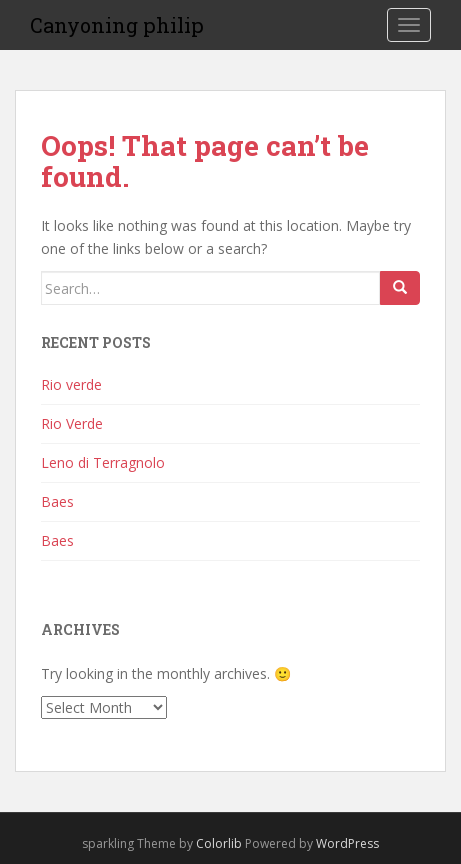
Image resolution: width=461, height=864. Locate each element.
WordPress (347, 843)
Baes (57, 501)
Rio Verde (72, 423)
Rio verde (71, 384)
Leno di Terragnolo (103, 462)
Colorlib (219, 843)
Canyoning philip (117, 25)
